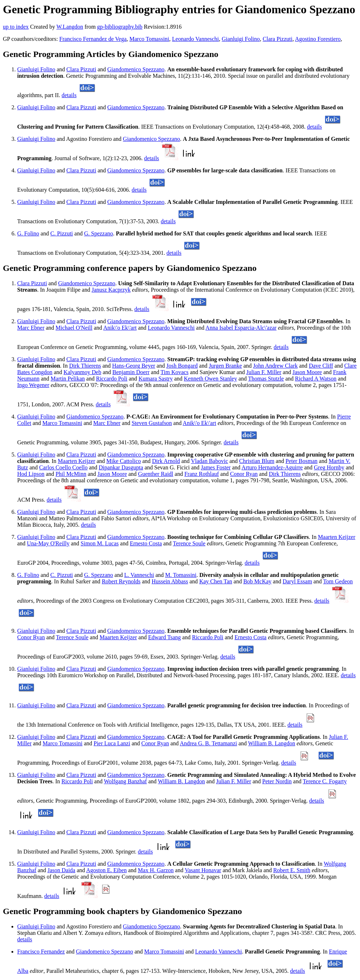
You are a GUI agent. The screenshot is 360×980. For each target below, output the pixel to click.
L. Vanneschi (139, 575)
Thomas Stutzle (266, 379)
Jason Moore (307, 372)
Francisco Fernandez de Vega (93, 39)
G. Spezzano (99, 233)
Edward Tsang (164, 637)
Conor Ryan (244, 474)
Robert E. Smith (292, 870)
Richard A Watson (316, 379)
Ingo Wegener (33, 385)
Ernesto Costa (146, 543)
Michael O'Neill (74, 328)
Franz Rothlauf (202, 474)
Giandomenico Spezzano (136, 69)
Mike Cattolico (124, 461)
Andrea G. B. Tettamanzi (208, 743)
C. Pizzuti (61, 233)
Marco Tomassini (149, 39)
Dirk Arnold (166, 461)
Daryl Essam (297, 581)
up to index (16, 27)
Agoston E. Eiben (106, 870)
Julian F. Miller (264, 372)
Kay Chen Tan (216, 581)
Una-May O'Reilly (48, 543)
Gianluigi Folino (241, 39)
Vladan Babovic (210, 461)
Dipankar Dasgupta (121, 467)
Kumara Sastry (156, 379)
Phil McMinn (71, 474)
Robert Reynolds (121, 581)
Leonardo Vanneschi (195, 39)
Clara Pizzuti (277, 39)
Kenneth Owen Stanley (210, 379)
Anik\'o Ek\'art (120, 328)
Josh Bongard (182, 366)
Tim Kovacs (174, 372)
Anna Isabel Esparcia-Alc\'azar (241, 328)
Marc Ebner (31, 328)
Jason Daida (61, 870)
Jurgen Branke (225, 366)
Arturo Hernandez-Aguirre (272, 467)
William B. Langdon (272, 743)
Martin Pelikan (68, 379)
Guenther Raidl (155, 474)
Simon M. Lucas (100, 543)
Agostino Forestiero (318, 39)
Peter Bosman (301, 461)
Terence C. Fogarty (325, 781)
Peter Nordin (277, 781)
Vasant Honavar (203, 870)
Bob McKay (257, 581)
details (69, 95)
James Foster (216, 467)
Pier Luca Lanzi (112, 743)
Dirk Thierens (85, 366)
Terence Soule (189, 543)
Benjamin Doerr (131, 372)
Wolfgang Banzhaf (125, 781)
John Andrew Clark (275, 366)
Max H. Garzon (156, 870)
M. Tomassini (181, 575)
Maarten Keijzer (76, 461)
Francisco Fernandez (41, 952)
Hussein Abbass (170, 581)
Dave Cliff (321, 366)
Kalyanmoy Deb (82, 372)
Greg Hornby (329, 467)
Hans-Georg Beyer (134, 366)
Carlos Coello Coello (63, 467)
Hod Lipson (31, 474)
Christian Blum (257, 461)
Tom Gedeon (338, 581)
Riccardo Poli (112, 379)
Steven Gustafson (152, 423)
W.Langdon (70, 27)
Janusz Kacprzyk (111, 290)
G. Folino (28, 233)
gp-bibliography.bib (120, 27)
